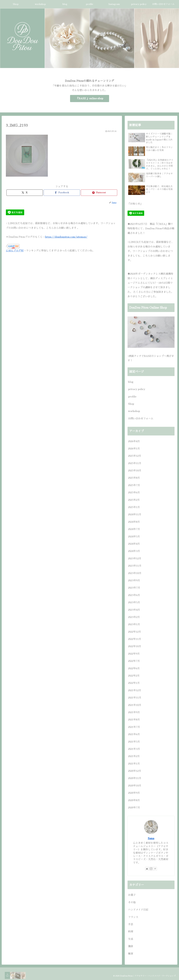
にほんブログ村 (15, 251)
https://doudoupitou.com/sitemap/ (66, 237)
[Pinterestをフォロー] (155, 869)
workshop (134, 411)
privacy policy (137, 389)
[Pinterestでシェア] (99, 193)
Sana (151, 838)
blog (131, 382)
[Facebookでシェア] (62, 193)
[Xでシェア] (25, 193)
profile (132, 397)
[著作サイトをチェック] (147, 869)
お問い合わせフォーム (141, 419)
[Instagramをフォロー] (151, 869)
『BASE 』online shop (90, 98)
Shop (131, 404)
